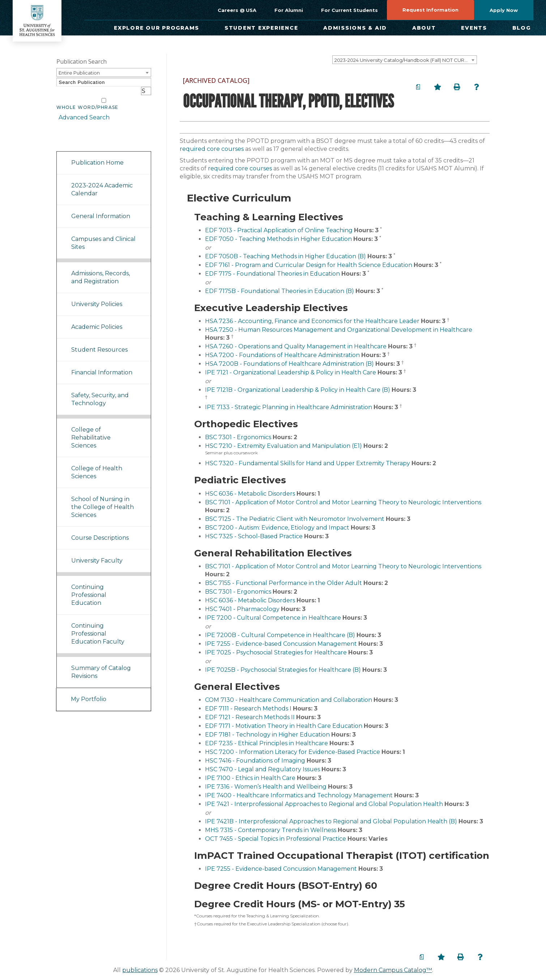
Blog (522, 28)
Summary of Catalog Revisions (101, 663)
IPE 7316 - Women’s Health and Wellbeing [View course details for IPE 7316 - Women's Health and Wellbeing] (266, 787)
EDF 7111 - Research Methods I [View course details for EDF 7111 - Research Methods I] (248, 709)
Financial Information (102, 364)
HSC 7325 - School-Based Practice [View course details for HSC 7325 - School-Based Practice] (254, 536)
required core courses (212, 149)
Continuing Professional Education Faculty (98, 625)
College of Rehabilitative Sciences (91, 429)
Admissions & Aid (355, 28)
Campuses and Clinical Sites (103, 234)
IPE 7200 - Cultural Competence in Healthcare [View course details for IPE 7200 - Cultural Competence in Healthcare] (273, 618)
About (424, 28)
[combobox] (405, 60)
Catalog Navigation (89, 133)
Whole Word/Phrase (88, 99)
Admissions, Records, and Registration (101, 269)
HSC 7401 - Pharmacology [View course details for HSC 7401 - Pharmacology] (242, 609)
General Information (101, 207)
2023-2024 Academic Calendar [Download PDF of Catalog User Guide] (102, 181)
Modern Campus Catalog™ (393, 970)
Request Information (430, 10)
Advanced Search (82, 108)
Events (474, 28)
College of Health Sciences (97, 464)
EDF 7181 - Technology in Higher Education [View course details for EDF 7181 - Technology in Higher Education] (267, 735)
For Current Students (349, 10)
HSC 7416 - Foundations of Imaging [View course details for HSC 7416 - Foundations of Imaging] (255, 761)
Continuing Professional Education (89, 586)
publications (140, 970)
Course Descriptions (100, 529)
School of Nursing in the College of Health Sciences (103, 498)
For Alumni (289, 10)
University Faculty (97, 552)
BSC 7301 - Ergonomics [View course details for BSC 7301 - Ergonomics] (238, 437)
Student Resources (99, 341)
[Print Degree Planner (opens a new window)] (418, 87)
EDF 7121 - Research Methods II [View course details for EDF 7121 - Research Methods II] (250, 717)
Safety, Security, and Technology (100, 391)
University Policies (97, 295)
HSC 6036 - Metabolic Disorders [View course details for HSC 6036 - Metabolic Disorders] (250, 494)
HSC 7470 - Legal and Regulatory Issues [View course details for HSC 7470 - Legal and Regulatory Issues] (263, 769)
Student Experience (261, 28)
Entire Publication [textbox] (79, 73)
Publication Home (97, 154)
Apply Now (504, 10)
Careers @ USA (237, 10)
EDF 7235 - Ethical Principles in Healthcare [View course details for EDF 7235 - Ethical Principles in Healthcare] (266, 743)
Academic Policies (97, 318)
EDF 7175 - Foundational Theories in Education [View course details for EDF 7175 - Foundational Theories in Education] (272, 274)
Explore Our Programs (157, 28)
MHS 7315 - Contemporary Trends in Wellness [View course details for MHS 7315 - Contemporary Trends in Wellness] (271, 830)
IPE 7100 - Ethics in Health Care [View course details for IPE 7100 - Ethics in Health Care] (250, 778)
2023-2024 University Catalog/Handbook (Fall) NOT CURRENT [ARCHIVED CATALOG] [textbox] (406, 60)
